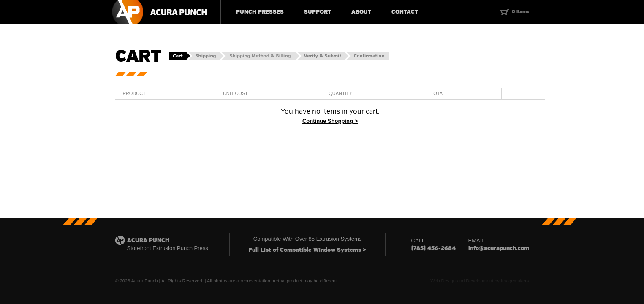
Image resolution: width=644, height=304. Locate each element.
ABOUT (361, 12)
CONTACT (405, 12)
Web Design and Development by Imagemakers (480, 281)
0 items (520, 12)
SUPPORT (318, 12)
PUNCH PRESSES (260, 12)
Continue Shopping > (330, 121)
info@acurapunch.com (499, 248)
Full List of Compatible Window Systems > (307, 250)
